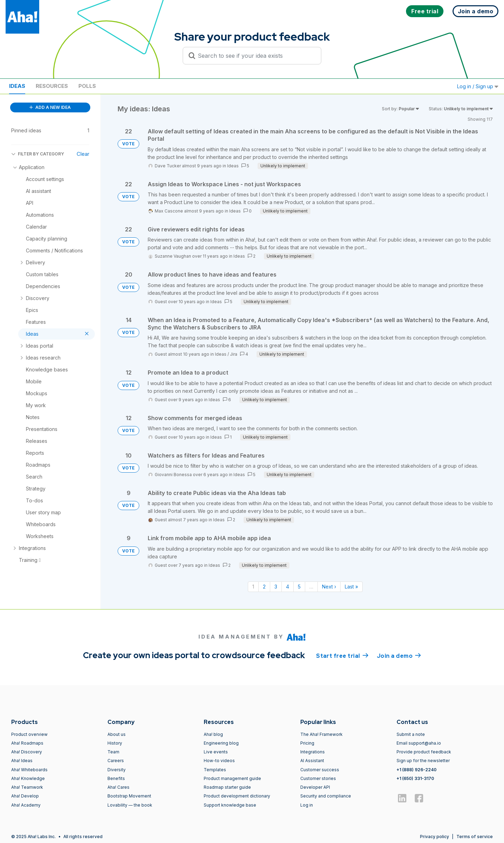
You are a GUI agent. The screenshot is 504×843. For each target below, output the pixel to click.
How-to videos (219, 761)
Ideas (17, 86)
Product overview (29, 734)
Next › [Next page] (329, 587)
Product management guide (232, 778)
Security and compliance (326, 796)
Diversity (117, 770)
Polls (87, 86)
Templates (215, 770)
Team (113, 752)
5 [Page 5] (299, 587)
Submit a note (411, 734)
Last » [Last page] (351, 587)
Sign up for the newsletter (423, 761)
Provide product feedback (424, 752)
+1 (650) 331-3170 (415, 778)
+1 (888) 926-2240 (416, 770)
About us (117, 734)
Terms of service (475, 837)
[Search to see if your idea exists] (255, 56)
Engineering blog (221, 743)
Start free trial (342, 655)
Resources (52, 86)
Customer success (320, 770)
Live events (216, 752)
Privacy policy (435, 837)
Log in (307, 805)
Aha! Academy (26, 805)
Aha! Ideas (22, 761)
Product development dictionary (237, 796)
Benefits (116, 778)
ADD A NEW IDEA (50, 107)
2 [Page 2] (264, 587)
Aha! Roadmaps (27, 743)
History (115, 743)
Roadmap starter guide (227, 787)
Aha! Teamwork (27, 787)
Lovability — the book (130, 805)
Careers (116, 761)
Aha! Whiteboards (29, 770)
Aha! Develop (25, 796)
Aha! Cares (118, 787)
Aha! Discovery (27, 752)
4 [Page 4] (288, 587)
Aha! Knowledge (28, 778)
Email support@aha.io (419, 743)
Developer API (315, 787)
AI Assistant (312, 761)
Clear (83, 154)
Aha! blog (213, 734)
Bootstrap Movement (129, 796)
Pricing (307, 743)
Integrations (313, 752)
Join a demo (399, 655)
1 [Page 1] (253, 587)
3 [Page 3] (276, 587)
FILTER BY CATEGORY (38, 154)
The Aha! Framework (321, 734)
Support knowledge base (230, 805)
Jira (234, 354)
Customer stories (318, 778)
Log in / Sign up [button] (478, 86)
